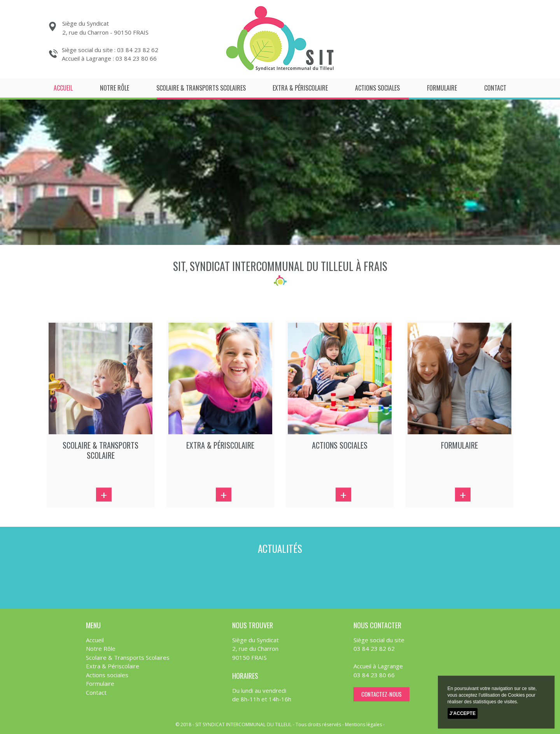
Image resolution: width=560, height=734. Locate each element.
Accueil (63, 88)
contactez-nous (381, 694)
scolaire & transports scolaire (101, 450)
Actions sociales (377, 88)
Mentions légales (363, 724)
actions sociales (340, 445)
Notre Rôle (115, 88)
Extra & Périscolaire (300, 88)
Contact (495, 88)
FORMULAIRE (459, 445)
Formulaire (442, 88)
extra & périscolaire (220, 445)
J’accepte (463, 713)
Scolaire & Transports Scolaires (201, 88)
